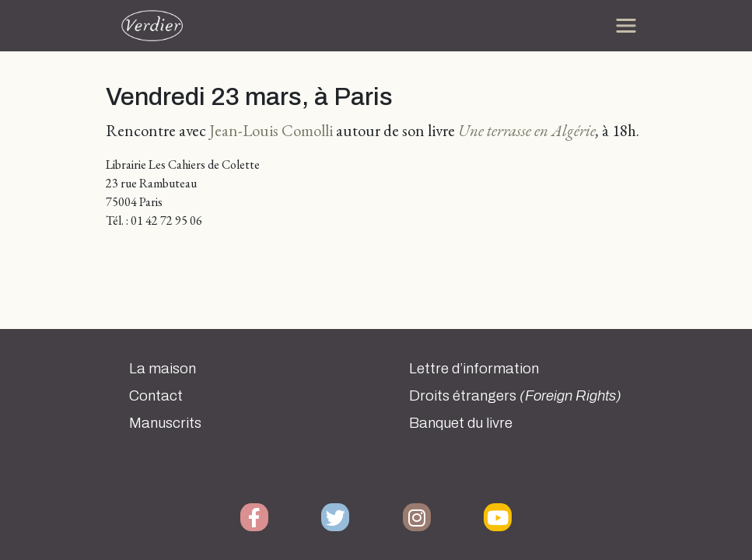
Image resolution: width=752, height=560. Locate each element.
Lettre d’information (474, 369)
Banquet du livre (461, 423)
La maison (163, 369)
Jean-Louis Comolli (271, 130)
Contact (156, 396)
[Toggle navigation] (626, 26)
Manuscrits (165, 423)
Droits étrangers (515, 396)
